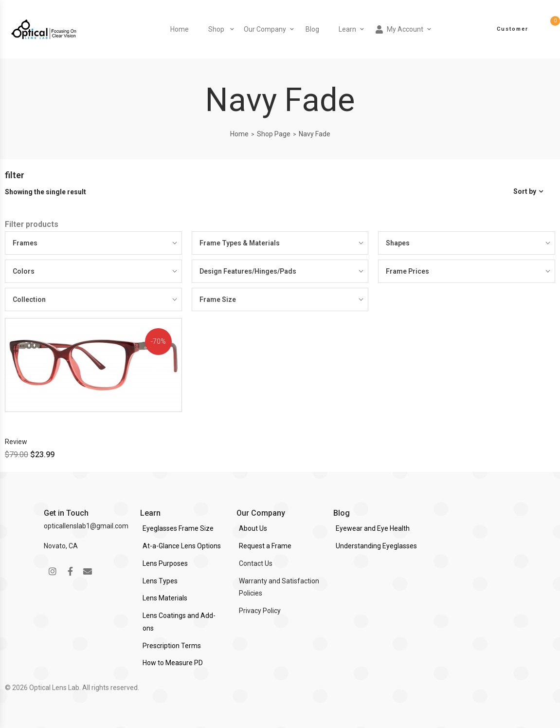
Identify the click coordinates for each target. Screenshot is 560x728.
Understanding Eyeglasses (376, 546)
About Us (253, 528)
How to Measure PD (173, 663)
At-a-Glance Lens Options (182, 546)
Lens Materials (165, 598)
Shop (216, 29)
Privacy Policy (260, 611)
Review (16, 442)
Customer (513, 29)
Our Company (265, 29)
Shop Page (274, 134)
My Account (399, 29)
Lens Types (160, 581)
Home (180, 29)
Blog (312, 29)
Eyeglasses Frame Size (178, 528)
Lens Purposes (165, 563)
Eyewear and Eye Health (373, 528)
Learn (347, 29)
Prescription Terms (172, 646)
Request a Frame (265, 546)
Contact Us (256, 563)
